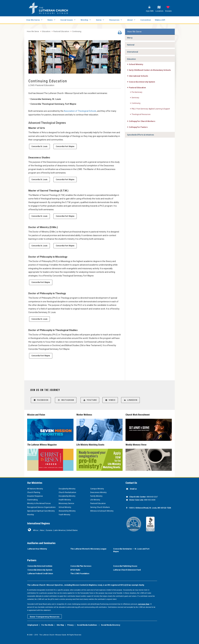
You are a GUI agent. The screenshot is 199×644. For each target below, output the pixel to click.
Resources (114, 20)
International (133, 52)
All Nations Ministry (35, 489)
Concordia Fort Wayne (65, 146)
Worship (84, 20)
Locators (159, 11)
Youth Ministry (64, 515)
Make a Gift (160, 20)
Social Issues (67, 20)
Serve (99, 20)
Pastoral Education (61, 32)
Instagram (66, 400)
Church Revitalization (67, 492)
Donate (168, 11)
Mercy (130, 38)
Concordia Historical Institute (40, 566)
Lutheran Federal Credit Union (40, 574)
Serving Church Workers (100, 507)
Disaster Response (35, 496)
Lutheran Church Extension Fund (127, 570)
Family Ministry (96, 496)
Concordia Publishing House (125, 566)
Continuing (77, 32)
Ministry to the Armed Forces (39, 503)
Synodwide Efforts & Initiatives (141, 135)
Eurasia (49, 530)
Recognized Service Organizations (41, 507)
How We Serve (33, 20)
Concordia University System (142, 82)
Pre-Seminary (137, 92)
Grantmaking (32, 500)
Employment (33, 625)
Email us (133, 489)
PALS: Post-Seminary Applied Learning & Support (151, 109)
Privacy (70, 625)
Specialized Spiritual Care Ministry (41, 511)
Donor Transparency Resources (45, 617)
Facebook (41, 400)
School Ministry (136, 64)
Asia (42, 530)
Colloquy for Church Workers (142, 121)
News (50, 20)
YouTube (90, 400)
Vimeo (110, 400)
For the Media (47, 625)
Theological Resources (141, 114)
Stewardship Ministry (67, 511)
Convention (146, 20)
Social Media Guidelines (87, 625)
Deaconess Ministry (98, 492)
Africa (35, 530)
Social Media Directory (111, 625)
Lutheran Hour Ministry (37, 549)
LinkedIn (130, 400)
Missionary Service (66, 503)
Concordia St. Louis (39, 146)
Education (46, 32)
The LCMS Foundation (80, 574)
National (131, 45)
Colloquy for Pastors (138, 127)
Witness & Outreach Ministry (102, 511)
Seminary (135, 98)
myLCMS (150, 11)
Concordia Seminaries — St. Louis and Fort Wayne (131, 550)
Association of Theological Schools (80, 111)
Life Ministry (95, 500)
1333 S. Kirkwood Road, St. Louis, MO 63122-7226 (150, 508)
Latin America (60, 530)
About (130, 20)
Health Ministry (65, 500)
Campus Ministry (97, 489)
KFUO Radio (75, 570)
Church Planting (34, 492)
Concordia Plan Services (81, 566)
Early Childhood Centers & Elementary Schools (150, 70)
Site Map (60, 625)
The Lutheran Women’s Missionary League (88, 549)
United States (72, 530)
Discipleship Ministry (67, 489)
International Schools (138, 76)
